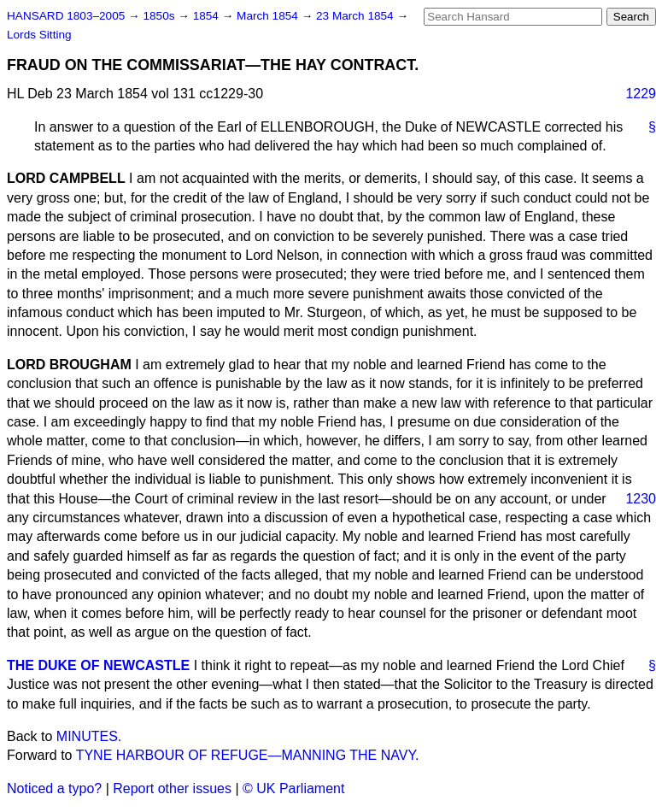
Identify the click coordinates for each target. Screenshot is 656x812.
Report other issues (172, 788)
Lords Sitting (39, 35)
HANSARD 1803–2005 (66, 16)
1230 (641, 499)
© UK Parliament (293, 788)
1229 (641, 94)
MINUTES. (89, 736)
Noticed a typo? (54, 788)
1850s (160, 16)
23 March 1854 (356, 16)
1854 (208, 16)
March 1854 (269, 16)
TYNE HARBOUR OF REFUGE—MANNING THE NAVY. (248, 755)
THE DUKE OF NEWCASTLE (98, 665)
